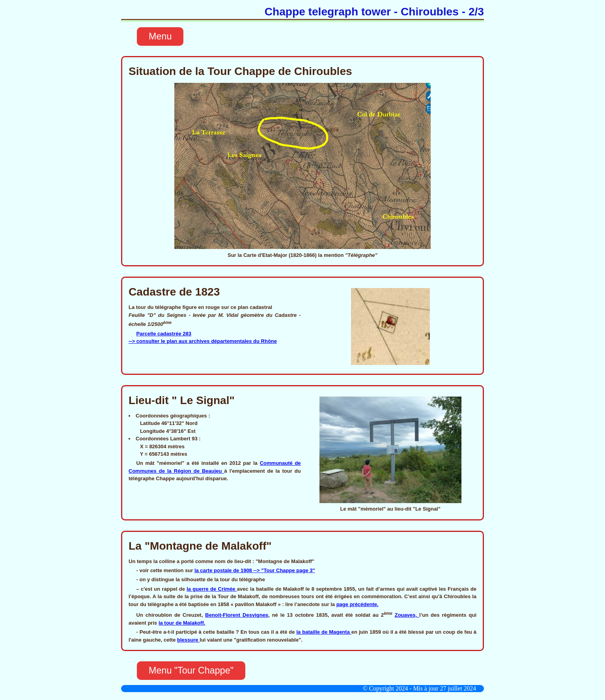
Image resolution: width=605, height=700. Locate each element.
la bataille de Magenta (324, 632)
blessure (188, 640)
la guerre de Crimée (212, 589)
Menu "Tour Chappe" (191, 670)
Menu (160, 36)
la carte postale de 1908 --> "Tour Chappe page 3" (255, 570)
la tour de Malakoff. (182, 623)
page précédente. (358, 604)
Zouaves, (407, 615)
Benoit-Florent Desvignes (237, 615)
